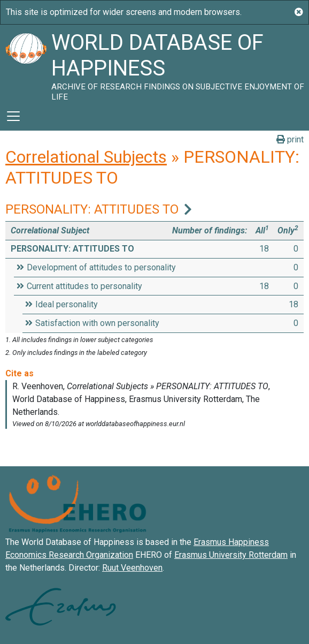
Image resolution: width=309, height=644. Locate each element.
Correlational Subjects (86, 157)
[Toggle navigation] (13, 116)
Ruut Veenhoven (132, 568)
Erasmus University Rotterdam (231, 555)
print (290, 139)
